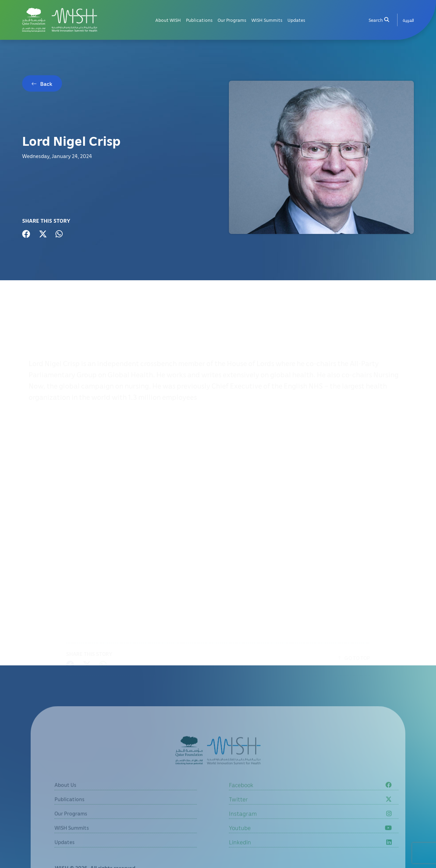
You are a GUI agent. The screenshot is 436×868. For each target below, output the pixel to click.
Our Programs (232, 20)
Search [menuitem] (379, 20)
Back (46, 84)
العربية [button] (408, 20)
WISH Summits (267, 20)
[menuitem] (408, 20)
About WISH (168, 20)
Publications (199, 20)
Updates (296, 20)
